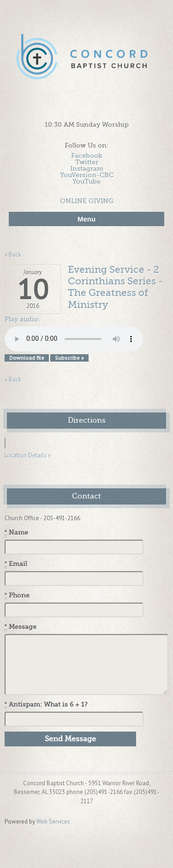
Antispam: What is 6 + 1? (46, 705)
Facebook (86, 155)
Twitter (87, 162)
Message (21, 627)
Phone (17, 596)
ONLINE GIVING (87, 201)
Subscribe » (69, 358)
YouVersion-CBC (87, 175)
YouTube (86, 181)
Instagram (87, 168)
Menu (86, 219)
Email (16, 564)
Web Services (53, 822)
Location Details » (28, 455)
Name (16, 533)
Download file (27, 358)
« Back (13, 255)
